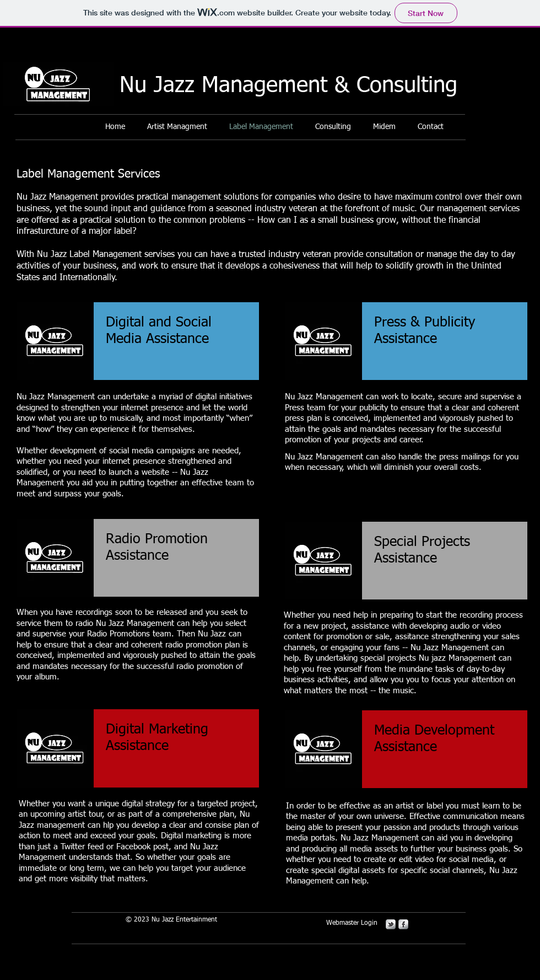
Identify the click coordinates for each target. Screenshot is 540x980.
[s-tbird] (391, 924)
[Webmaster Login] (352, 924)
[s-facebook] (403, 924)
